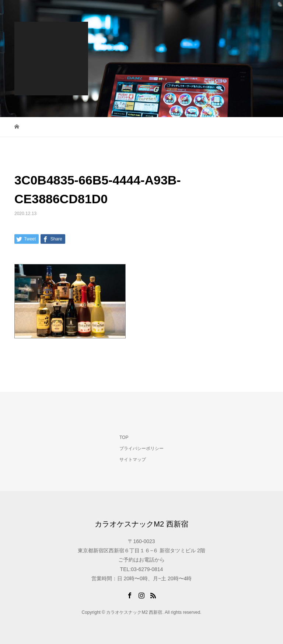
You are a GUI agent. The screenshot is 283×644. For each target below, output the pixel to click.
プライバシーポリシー (141, 448)
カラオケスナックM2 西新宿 (141, 524)
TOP (124, 437)
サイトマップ (133, 460)
